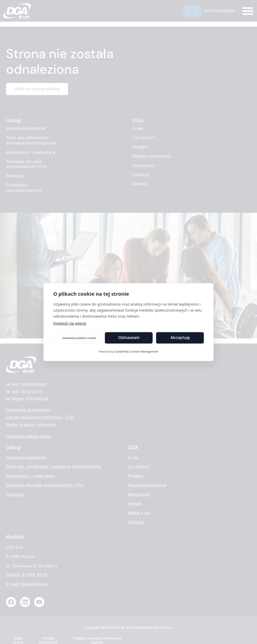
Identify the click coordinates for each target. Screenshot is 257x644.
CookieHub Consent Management (136, 351)
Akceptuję (180, 338)
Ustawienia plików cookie (79, 338)
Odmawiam (129, 338)
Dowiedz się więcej (70, 323)
